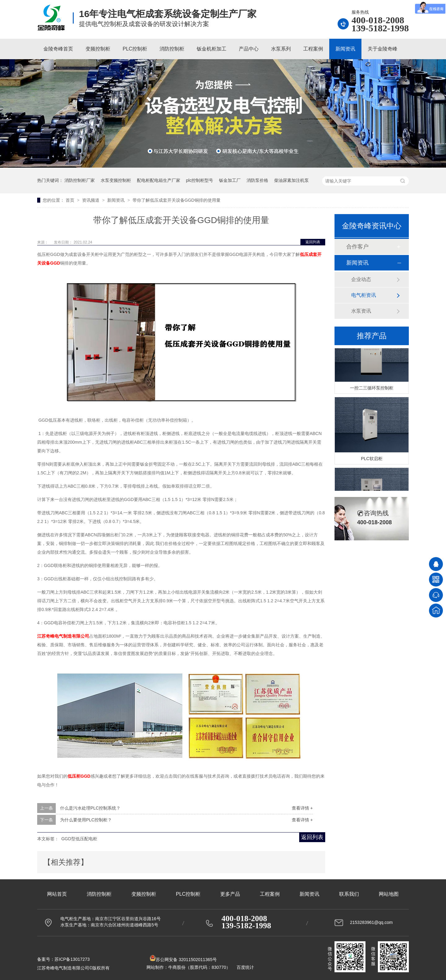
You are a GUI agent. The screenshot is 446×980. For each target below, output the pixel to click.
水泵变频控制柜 (116, 180)
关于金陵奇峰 (383, 49)
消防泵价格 (257, 180)
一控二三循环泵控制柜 (372, 389)
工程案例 (313, 49)
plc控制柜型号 (200, 180)
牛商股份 (177, 967)
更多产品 (230, 894)
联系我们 (349, 894)
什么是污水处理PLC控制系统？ (90, 808)
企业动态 (361, 279)
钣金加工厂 (230, 180)
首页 (71, 200)
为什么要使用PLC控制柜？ (86, 820)
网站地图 (389, 894)
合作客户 (357, 247)
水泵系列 (281, 49)
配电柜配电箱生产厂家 (159, 180)
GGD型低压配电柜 (79, 839)
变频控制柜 (98, 49)
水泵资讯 (361, 311)
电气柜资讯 (364, 295)
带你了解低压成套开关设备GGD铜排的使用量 (177, 200)
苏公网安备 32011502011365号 (183, 960)
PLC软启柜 (372, 459)
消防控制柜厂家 (80, 180)
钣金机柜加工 (212, 49)
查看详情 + (302, 808)
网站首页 (57, 894)
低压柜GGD (79, 776)
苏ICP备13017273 (72, 959)
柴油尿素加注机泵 (291, 180)
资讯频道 (91, 200)
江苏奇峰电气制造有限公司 (63, 636)
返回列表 (313, 242)
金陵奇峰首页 (58, 49)
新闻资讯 (345, 49)
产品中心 (249, 49)
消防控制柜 (172, 49)
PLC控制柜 (135, 49)
